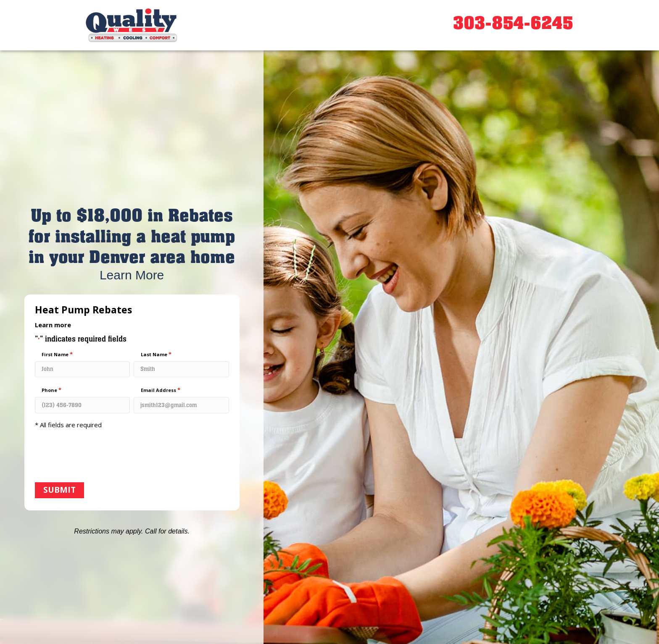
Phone (51, 390)
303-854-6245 (513, 23)
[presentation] (99, 457)
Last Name (156, 354)
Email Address (161, 390)
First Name (57, 354)
